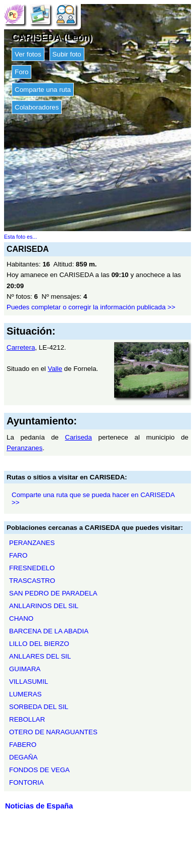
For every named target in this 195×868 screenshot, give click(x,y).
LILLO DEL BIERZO (39, 644)
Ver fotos (28, 54)
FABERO (23, 745)
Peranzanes (25, 448)
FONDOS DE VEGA (39, 770)
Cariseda (79, 437)
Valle (55, 369)
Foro (21, 72)
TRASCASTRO (32, 581)
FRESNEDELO (32, 568)
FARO (18, 555)
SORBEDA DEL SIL (39, 707)
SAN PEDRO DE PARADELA (53, 593)
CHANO (21, 618)
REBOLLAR (27, 719)
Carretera (21, 347)
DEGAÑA (23, 757)
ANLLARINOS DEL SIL (44, 606)
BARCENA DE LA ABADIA (49, 631)
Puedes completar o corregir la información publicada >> (91, 307)
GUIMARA (25, 669)
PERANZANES (32, 543)
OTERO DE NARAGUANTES (53, 732)
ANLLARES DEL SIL (40, 656)
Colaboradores (37, 107)
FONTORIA (27, 782)
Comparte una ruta (43, 90)
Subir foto (67, 54)
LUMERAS (25, 694)
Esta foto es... (20, 237)
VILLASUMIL (29, 682)
